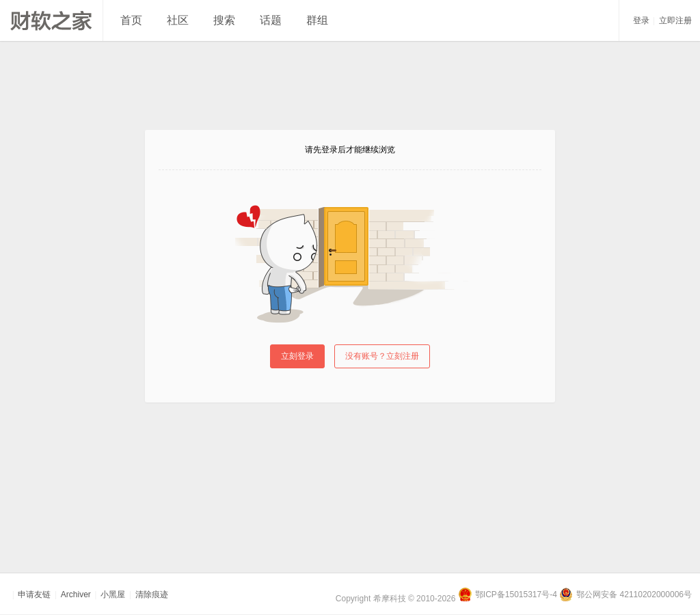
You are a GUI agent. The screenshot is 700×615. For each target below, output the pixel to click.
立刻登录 (297, 356)
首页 (131, 20)
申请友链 (34, 594)
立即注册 (675, 20)
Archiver (76, 594)
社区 (178, 20)
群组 (317, 20)
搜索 (224, 20)
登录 (641, 20)
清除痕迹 (152, 594)
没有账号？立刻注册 (382, 356)
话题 (271, 20)
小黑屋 (113, 594)
